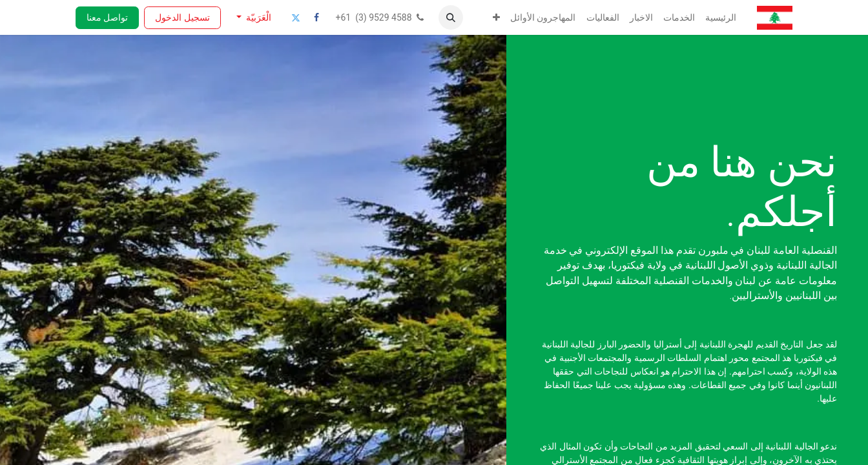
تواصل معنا (107, 17)
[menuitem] (721, 18)
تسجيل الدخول (182, 17)
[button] (451, 17)
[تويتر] (296, 17)
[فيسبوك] (316, 17)
